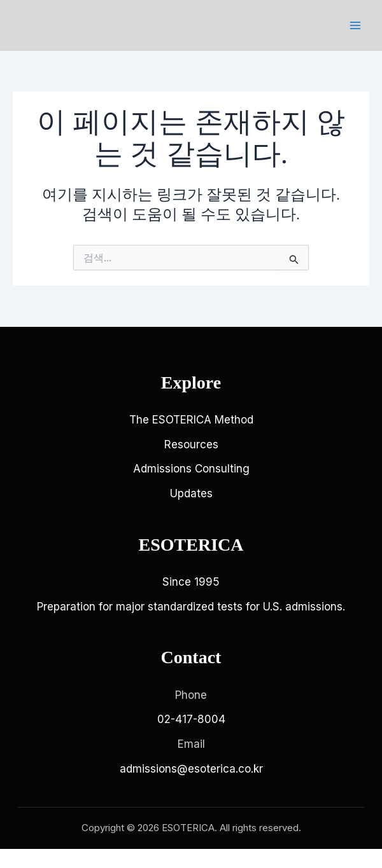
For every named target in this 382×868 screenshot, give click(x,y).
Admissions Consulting (191, 469)
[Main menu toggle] (355, 25)
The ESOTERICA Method (191, 420)
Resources (191, 444)
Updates (191, 493)
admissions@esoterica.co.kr (191, 769)
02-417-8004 (191, 719)
